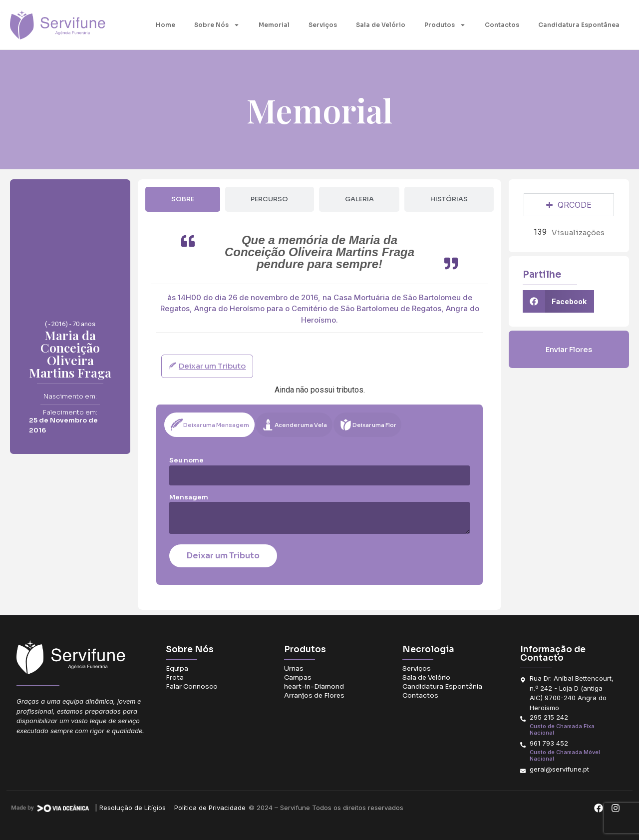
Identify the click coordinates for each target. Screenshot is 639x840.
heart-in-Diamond (314, 686)
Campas (298, 677)
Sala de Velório (381, 25)
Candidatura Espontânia (442, 686)
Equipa (177, 668)
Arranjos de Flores (314, 695)
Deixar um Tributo (223, 556)
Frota (175, 677)
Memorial (274, 25)
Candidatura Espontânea (579, 25)
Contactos (502, 25)
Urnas (294, 668)
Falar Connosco (192, 686)
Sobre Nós (217, 25)
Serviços (323, 25)
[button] (559, 301)
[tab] (182, 199)
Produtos (445, 25)
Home (165, 25)
